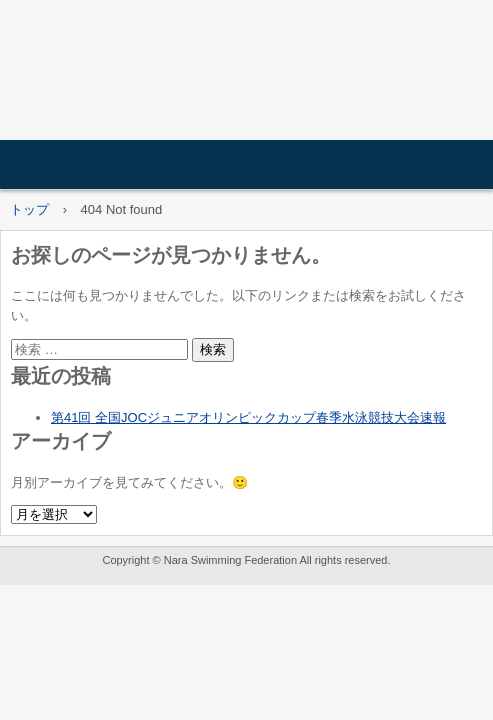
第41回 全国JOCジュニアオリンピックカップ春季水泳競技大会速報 (248, 417)
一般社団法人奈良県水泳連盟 (247, 76)
